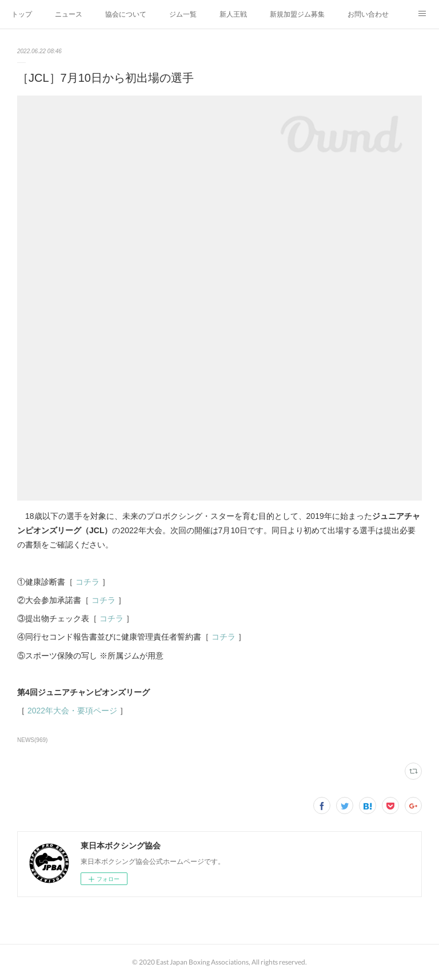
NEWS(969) (32, 740)
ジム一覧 (183, 14)
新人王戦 (233, 14)
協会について (126, 14)
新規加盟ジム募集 (297, 14)
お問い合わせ (368, 14)
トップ (22, 14)
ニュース (69, 14)
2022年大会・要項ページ (72, 711)
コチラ (87, 582)
